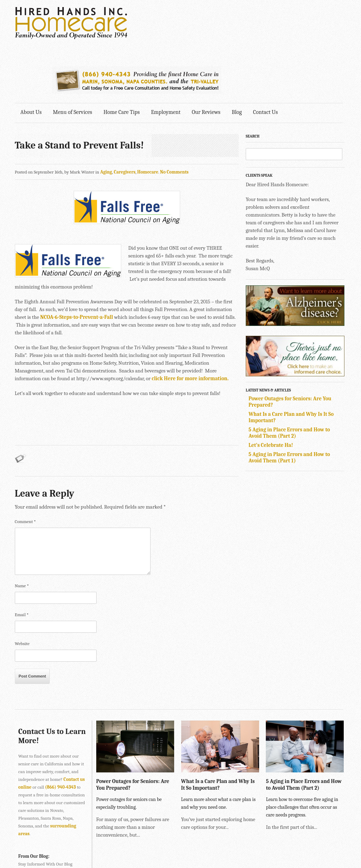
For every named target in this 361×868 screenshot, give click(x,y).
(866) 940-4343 (60, 731)
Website (22, 588)
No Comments (174, 116)
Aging (106, 116)
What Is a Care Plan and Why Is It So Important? (217, 729)
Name (22, 530)
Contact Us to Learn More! (41, 680)
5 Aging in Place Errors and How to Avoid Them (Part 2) (291, 377)
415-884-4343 (140, 834)
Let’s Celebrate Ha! (273, 389)
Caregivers (125, 116)
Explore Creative (270, 842)
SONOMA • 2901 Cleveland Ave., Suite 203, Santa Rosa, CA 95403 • (81, 850)
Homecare (148, 116)
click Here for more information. (148, 323)
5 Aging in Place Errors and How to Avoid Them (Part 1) (291, 402)
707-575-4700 (160, 850)
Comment (25, 466)
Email (22, 559)
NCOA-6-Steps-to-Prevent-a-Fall (77, 261)
